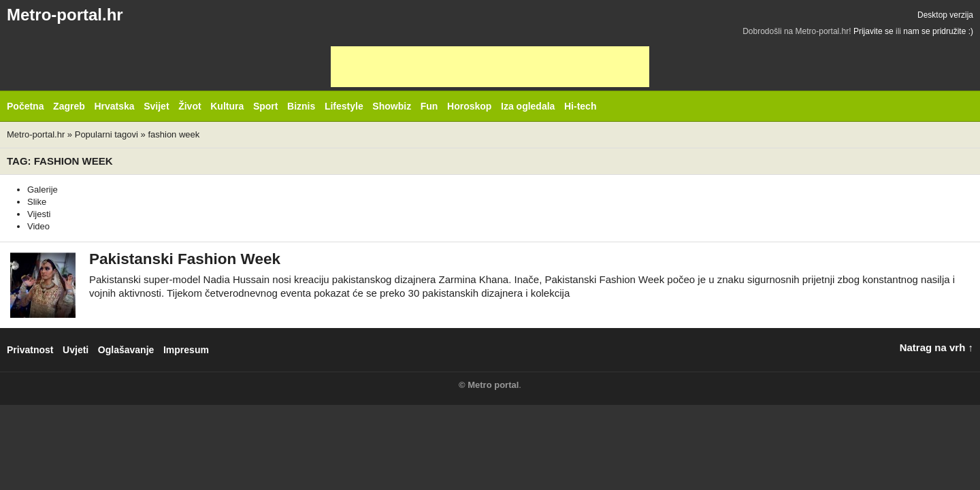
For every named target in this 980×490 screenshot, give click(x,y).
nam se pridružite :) (938, 31)
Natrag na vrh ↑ (936, 347)
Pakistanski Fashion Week (185, 259)
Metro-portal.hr (65, 15)
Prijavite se (873, 31)
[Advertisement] (490, 67)
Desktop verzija (945, 15)
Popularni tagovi (107, 134)
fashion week (174, 134)
